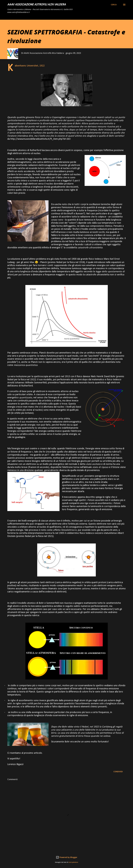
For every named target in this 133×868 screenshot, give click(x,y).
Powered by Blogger (67, 857)
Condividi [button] (118, 772)
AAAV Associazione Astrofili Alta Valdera (37, 5)
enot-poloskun (73, 862)
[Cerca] (114, 5)
